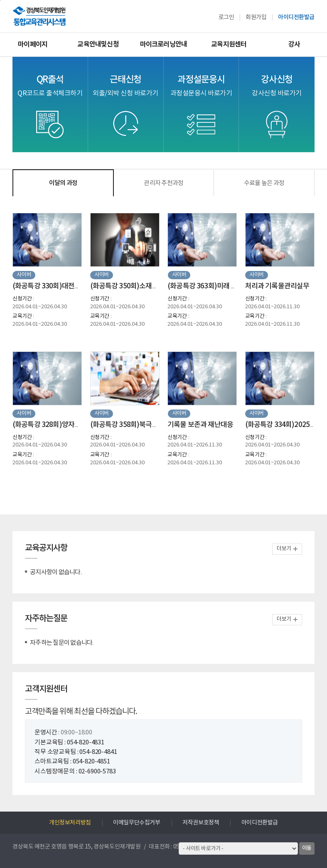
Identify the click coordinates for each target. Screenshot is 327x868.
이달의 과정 (63, 183)
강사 (294, 44)
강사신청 (277, 86)
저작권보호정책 (201, 823)
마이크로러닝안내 (164, 44)
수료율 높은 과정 (264, 183)
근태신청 (125, 86)
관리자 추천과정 (163, 183)
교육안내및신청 (98, 44)
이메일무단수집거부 (136, 823)
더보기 (284, 549)
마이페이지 (33, 44)
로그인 (226, 17)
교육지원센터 (229, 44)
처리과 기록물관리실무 (277, 286)
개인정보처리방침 (70, 823)
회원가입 (256, 17)
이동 (307, 848)
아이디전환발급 (296, 17)
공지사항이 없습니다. (56, 572)
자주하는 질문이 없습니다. (62, 643)
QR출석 (50, 86)
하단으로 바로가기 (0, 0)
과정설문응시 (201, 86)
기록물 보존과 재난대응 (200, 425)
